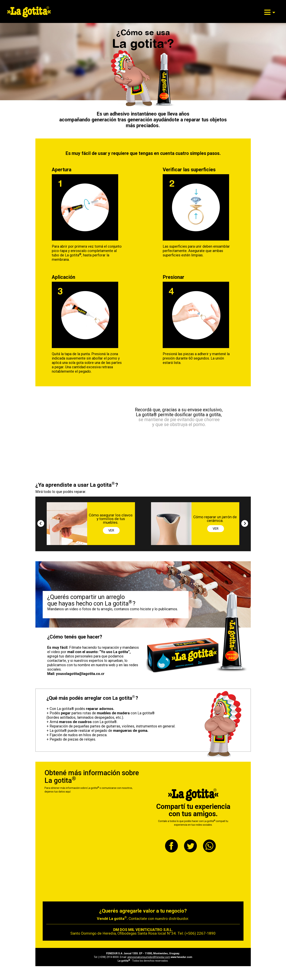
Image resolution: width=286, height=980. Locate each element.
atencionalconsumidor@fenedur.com (149, 957)
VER (111, 530)
